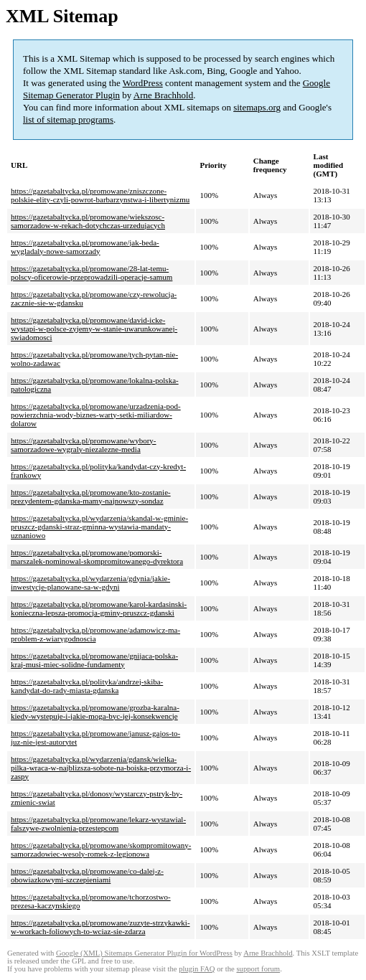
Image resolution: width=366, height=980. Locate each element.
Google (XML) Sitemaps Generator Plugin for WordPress (144, 953)
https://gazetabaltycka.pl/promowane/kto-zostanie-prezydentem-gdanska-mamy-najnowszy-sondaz (91, 496)
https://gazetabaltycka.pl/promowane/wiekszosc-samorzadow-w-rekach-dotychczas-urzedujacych (88, 221)
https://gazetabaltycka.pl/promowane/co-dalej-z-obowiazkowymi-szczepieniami (87, 875)
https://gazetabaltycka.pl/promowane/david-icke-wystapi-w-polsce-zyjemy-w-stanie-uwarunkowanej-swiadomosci (94, 329)
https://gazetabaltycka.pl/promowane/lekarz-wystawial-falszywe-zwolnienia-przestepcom (98, 824)
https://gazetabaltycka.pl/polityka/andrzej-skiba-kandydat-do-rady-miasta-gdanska (87, 686)
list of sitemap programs (68, 119)
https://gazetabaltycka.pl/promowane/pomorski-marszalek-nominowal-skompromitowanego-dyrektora (97, 557)
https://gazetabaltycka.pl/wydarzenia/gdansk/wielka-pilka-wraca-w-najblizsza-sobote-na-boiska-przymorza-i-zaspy (101, 768)
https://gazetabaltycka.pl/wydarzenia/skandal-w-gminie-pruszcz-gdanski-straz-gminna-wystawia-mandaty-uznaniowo (99, 527)
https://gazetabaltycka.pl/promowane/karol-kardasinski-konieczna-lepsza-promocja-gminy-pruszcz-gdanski (99, 608)
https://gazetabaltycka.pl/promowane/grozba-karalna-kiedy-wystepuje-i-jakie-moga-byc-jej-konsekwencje (95, 712)
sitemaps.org (257, 107)
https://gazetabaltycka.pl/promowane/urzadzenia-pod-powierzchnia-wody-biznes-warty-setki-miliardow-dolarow (96, 415)
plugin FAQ (197, 969)
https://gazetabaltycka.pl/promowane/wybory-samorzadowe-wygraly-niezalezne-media (84, 445)
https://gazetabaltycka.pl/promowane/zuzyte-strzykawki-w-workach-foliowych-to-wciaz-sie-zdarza (100, 927)
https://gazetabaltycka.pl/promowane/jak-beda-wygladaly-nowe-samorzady (85, 247)
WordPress (143, 83)
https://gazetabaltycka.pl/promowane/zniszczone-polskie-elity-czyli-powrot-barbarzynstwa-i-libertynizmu (100, 195)
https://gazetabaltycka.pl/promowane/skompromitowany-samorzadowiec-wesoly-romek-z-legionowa (101, 849)
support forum (258, 969)
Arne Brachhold (163, 95)
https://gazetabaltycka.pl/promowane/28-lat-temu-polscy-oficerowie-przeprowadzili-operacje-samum (91, 273)
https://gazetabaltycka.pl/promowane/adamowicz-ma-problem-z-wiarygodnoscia (95, 634)
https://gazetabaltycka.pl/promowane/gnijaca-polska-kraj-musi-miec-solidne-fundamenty (94, 660)
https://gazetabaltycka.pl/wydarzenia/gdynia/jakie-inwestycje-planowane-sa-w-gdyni (90, 583)
